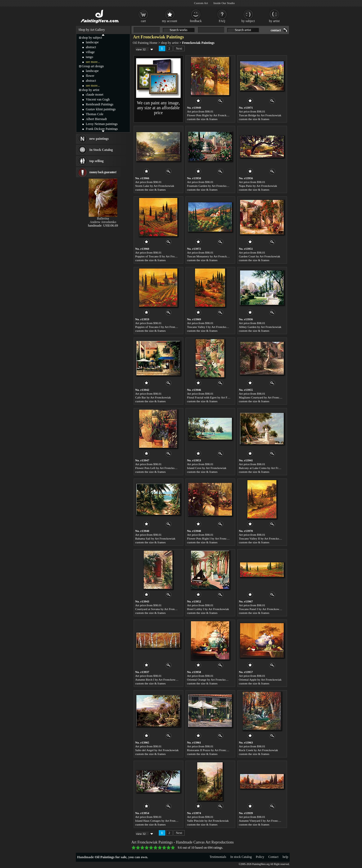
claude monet (95, 95)
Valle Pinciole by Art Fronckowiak (208, 821)
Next (179, 48)
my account (170, 21)
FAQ (222, 21)
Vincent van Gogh (98, 99)
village (90, 52)
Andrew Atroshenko (103, 222)
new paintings (99, 139)
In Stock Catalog (101, 150)
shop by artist (170, 43)
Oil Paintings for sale (110, 857)
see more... (93, 62)
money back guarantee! (103, 172)
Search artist (243, 30)
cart (143, 21)
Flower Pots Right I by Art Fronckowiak (211, 538)
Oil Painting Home (145, 43)
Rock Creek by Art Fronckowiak (259, 750)
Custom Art (201, 3)
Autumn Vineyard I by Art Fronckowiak (263, 821)
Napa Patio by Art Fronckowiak (258, 186)
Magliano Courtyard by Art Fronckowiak (264, 397)
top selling (97, 161)
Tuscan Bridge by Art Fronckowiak (260, 115)
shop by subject (92, 38)
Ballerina (103, 218)
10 (173, 848)
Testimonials (218, 857)
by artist (274, 21)
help (285, 857)
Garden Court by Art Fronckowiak (260, 256)
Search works (179, 30)
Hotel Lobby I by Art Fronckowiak (208, 609)
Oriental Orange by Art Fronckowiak (209, 680)
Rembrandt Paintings (100, 104)
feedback (196, 21)
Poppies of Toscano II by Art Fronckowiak (161, 256)
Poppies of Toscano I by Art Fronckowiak (160, 327)
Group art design (93, 66)
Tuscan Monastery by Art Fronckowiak (211, 256)
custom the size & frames (202, 119)
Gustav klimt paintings (101, 109)
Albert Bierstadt (96, 119)
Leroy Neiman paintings (102, 124)
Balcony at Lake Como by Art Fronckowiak (265, 468)
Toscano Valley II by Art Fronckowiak (262, 538)
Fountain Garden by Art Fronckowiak (210, 186)
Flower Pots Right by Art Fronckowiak (210, 115)
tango (90, 57)
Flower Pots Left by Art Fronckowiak (158, 468)
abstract (91, 47)
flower (90, 76)
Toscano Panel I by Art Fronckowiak (261, 609)
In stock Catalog (241, 857)
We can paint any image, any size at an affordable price (158, 108)
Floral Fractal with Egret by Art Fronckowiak (214, 397)
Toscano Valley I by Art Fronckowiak (210, 327)
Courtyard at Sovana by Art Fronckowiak (160, 609)
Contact (273, 857)
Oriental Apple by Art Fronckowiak (260, 680)
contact (276, 30)
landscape (92, 42)
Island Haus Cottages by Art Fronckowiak (161, 821)
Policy (260, 857)
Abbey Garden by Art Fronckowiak (260, 327)
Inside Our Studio (224, 3)
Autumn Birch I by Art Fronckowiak (157, 680)
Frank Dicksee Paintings (102, 129)
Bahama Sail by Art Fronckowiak (155, 538)
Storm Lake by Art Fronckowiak (155, 186)
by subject (248, 21)
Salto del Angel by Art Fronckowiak (157, 750)
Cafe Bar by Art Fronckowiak (153, 397)
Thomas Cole (95, 114)
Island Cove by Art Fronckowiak (207, 468)
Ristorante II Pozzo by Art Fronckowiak (211, 750)
